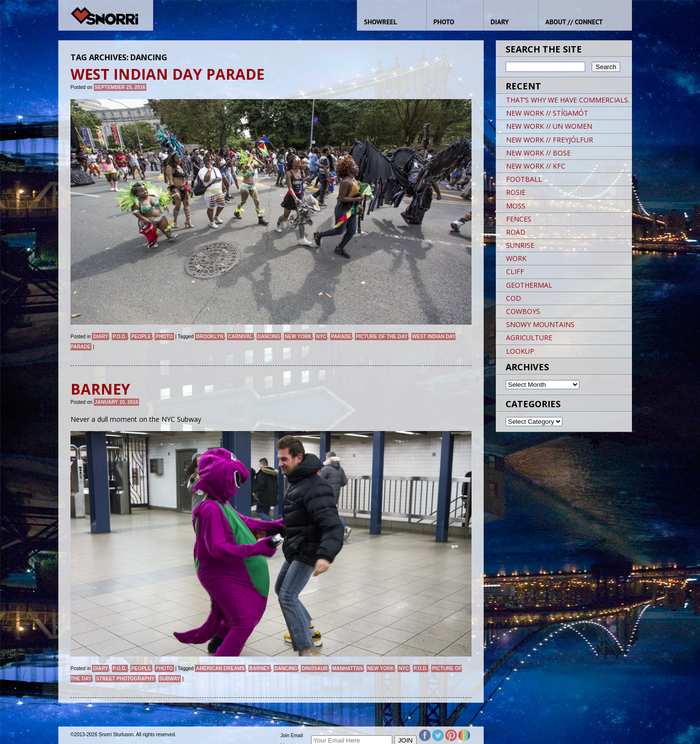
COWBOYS (523, 311)
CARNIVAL (240, 337)
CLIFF (515, 271)
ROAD (516, 232)
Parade (341, 337)
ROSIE (516, 192)
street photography (125, 679)
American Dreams (220, 668)
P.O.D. (120, 337)
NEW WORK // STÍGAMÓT (547, 113)
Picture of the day (382, 337)
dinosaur (315, 668)
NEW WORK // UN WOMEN (549, 126)
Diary (100, 337)
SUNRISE (520, 245)
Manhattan (348, 668)
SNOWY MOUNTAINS (540, 324)
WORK (516, 258)
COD (514, 298)
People (141, 337)
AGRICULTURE (529, 337)
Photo (164, 337)
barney (260, 668)
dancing (269, 337)
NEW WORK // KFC (536, 166)
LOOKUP (520, 351)
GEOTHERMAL (529, 285)
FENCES (519, 219)
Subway (170, 679)
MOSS (516, 206)
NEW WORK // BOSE (538, 153)
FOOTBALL (524, 179)
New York (298, 337)
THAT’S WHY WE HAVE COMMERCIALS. (568, 100)
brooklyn (210, 337)
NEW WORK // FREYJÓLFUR (550, 140)
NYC (321, 337)
